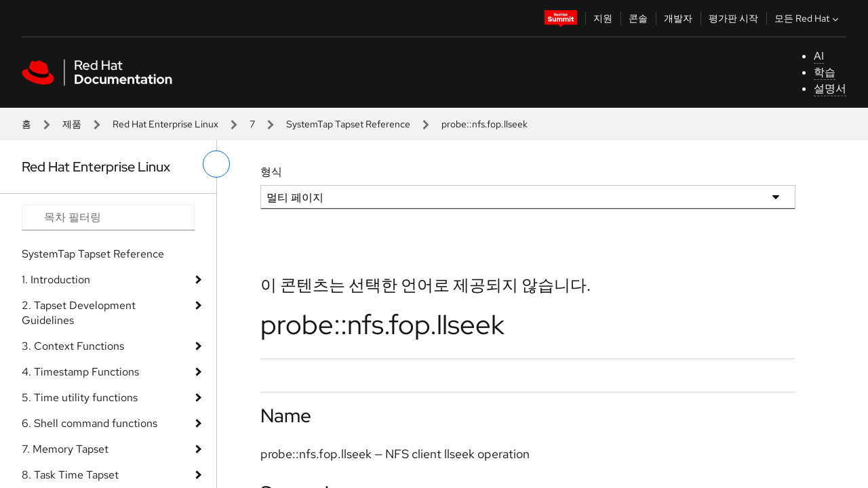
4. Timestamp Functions (80, 372)
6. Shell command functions (90, 423)
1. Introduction (56, 280)
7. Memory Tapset (65, 449)
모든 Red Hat (808, 18)
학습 (825, 72)
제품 (72, 124)
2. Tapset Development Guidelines (79, 313)
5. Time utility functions (80, 398)
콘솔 (638, 18)
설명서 (830, 88)
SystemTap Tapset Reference (348, 124)
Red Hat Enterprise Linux (165, 124)
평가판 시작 (733, 18)
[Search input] (108, 218)
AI (819, 56)
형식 (271, 172)
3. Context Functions (73, 346)
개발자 (678, 18)
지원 (603, 18)
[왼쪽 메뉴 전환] (216, 164)
